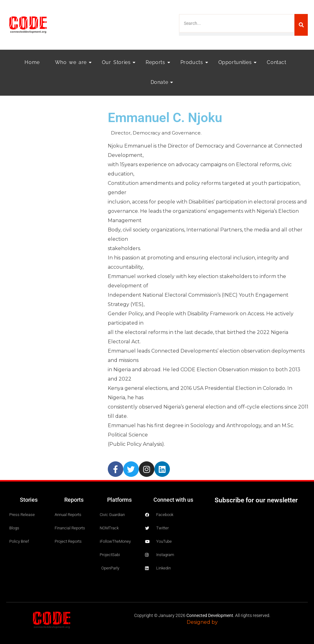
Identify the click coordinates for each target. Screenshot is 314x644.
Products (194, 62)
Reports (157, 62)
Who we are (73, 62)
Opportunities (237, 62)
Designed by (202, 622)
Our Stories (118, 62)
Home (32, 62)
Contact (276, 62)
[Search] (301, 25)
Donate (161, 82)
